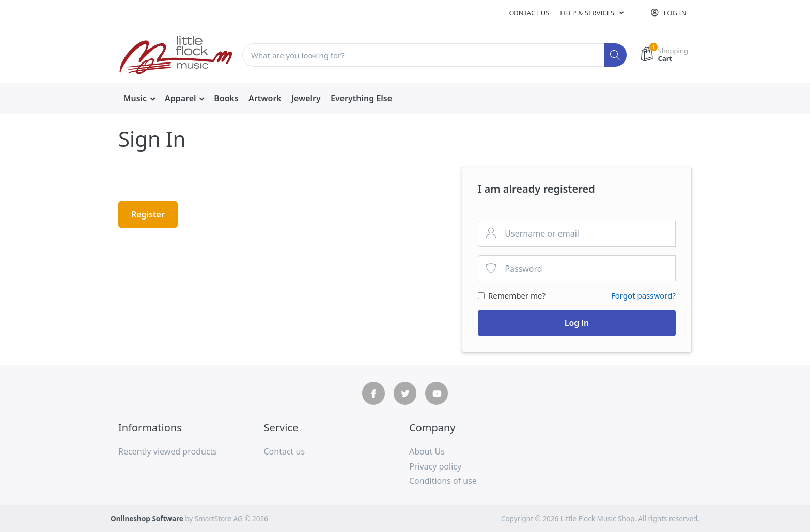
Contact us (529, 13)
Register (148, 214)
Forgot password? (643, 295)
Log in (577, 323)
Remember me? (517, 295)
